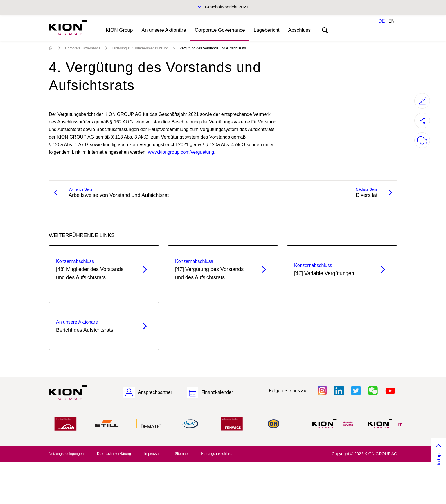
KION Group (119, 30)
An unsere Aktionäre (164, 30)
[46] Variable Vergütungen (332, 269)
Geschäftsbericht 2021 (226, 7)
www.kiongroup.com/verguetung (181, 152)
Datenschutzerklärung (114, 454)
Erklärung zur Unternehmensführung (140, 48)
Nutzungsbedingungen (66, 454)
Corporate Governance (220, 30)
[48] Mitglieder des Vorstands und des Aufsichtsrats (94, 269)
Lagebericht (267, 30)
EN (391, 21)
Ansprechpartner (155, 392)
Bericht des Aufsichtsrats (94, 326)
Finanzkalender (217, 392)
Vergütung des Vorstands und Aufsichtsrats (213, 48)
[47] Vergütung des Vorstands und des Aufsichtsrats (213, 269)
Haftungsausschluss (216, 454)
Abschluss (299, 30)
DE (382, 21)
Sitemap (181, 454)
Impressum (153, 454)
